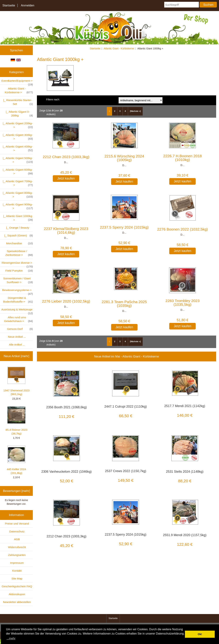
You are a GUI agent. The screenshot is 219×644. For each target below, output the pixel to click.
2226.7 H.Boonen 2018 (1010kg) (182, 158)
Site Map (17, 578)
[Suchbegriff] (181, 5)
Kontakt (17, 571)
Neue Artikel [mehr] (16, 356)
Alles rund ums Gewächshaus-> (18, 319)
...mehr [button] (11, 638)
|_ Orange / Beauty (17, 228)
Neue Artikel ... (17, 337)
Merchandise (20, 243)
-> (19, 91)
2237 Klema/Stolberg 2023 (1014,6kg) (66, 231)
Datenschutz (17, 531)
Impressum (17, 563)
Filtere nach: (53, 99)
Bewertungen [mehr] (16, 491)
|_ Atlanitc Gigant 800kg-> (17, 195)
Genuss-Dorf (20, 329)
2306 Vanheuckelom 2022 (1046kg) (67, 472)
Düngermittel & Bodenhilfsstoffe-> (18, 300)
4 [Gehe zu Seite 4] (125, 111)
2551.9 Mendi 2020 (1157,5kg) (185, 535)
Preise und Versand (17, 524)
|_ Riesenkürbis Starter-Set (17, 102)
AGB (17, 539)
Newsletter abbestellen (17, 602)
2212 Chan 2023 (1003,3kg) (66, 157)
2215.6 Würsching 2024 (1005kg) (124, 158)
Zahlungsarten (17, 555)
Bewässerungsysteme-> (17, 291)
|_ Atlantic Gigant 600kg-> (17, 172)
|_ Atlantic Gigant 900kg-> (17, 206)
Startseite (9, 5)
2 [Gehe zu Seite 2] (115, 111)
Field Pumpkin (19, 271)
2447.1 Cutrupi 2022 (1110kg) (126, 407)
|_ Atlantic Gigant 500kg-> (17, 160)
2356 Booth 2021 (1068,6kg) (66, 407)
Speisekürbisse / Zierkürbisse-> (19, 253)
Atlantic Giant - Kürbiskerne (119, 48)
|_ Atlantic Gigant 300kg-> (17, 137)
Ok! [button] (200, 634)
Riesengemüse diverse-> (17, 264)
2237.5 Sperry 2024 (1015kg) (124, 227)
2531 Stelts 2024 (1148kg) (185, 472)
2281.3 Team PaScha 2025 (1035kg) (124, 304)
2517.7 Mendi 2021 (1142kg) (185, 406)
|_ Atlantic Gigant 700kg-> (17, 183)
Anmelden (28, 5)
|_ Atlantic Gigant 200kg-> (17, 125)
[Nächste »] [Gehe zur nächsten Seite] (135, 111)
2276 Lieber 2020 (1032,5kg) (66, 301)
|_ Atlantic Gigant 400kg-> (17, 149)
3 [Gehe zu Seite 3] (120, 111)
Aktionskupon (17, 594)
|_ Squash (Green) (18, 235)
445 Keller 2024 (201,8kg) (16, 460)
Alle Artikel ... (17, 345)
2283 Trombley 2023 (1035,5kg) (183, 303)
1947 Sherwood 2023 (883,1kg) (16, 381)
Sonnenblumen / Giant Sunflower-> (18, 280)
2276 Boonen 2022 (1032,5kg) (182, 229)
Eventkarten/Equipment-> (17, 82)
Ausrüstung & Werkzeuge (17, 310)
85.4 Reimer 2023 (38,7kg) (16, 421)
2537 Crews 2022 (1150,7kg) (126, 471)
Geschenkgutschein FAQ (17, 586)
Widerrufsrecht (17, 547)
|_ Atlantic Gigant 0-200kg (18, 114)
